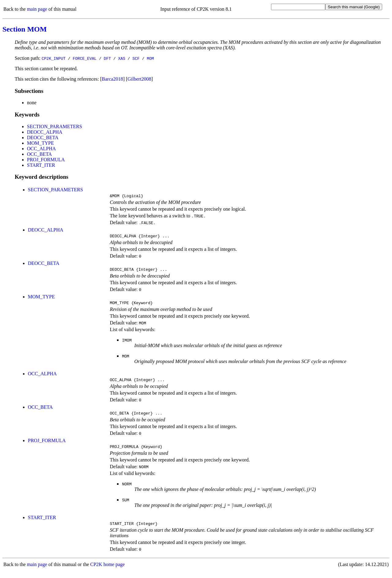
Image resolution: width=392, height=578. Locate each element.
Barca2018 (112, 79)
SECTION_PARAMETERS (55, 126)
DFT (107, 58)
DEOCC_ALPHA (45, 132)
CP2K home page (108, 572)
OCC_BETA (39, 154)
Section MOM (25, 29)
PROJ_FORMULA (46, 160)
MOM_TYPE (40, 143)
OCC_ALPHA (41, 149)
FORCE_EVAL (85, 58)
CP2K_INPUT (54, 58)
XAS (122, 58)
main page (37, 9)
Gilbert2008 (139, 79)
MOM (150, 58)
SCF (136, 58)
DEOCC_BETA (43, 138)
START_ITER (41, 165)
